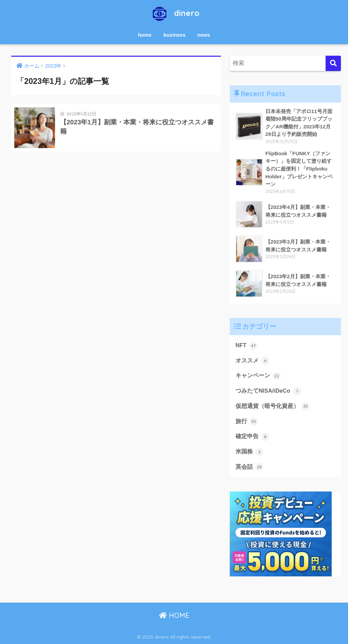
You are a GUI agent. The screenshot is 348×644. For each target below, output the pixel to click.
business (175, 35)
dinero (174, 13)
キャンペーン (258, 376)
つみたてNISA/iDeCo (268, 391)
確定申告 (253, 437)
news (204, 35)
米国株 (250, 452)
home (145, 35)
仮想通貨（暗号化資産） (273, 406)
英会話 (250, 467)
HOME (174, 615)
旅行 (247, 422)
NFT (246, 346)
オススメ (253, 361)
